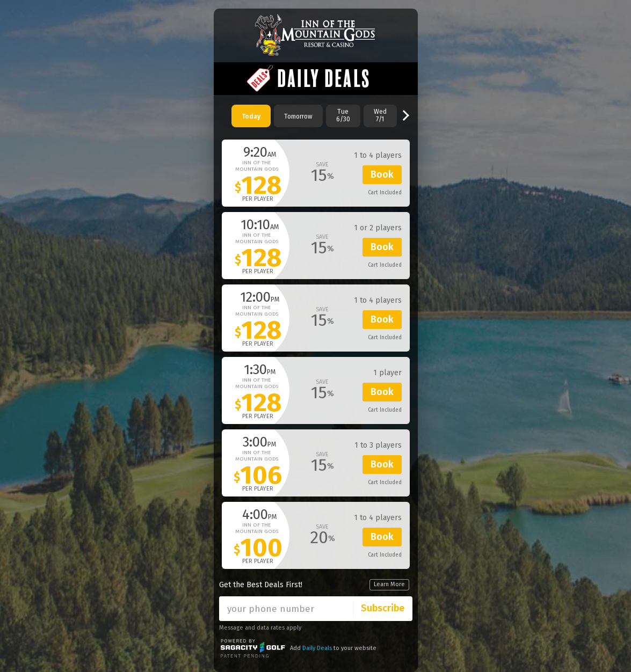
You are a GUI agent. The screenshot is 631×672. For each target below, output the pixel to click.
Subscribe (383, 608)
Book (382, 174)
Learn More (389, 584)
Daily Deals (317, 648)
